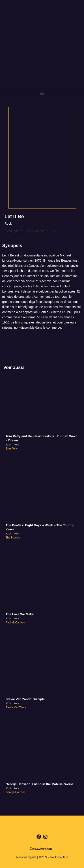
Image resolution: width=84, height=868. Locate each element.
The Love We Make (20, 614)
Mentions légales (26, 857)
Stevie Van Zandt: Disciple (25, 699)
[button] (42, 93)
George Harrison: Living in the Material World (39, 784)
